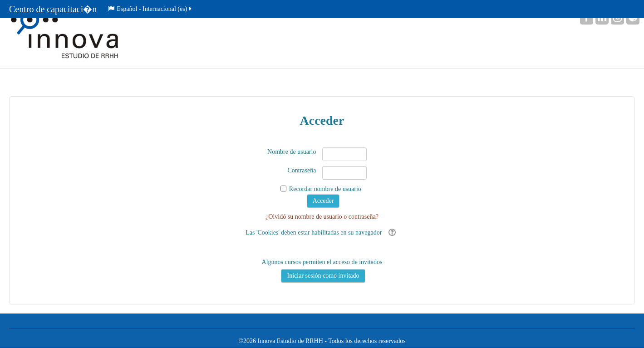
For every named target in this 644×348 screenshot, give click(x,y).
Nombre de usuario (292, 152)
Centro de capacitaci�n (53, 9)
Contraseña (302, 170)
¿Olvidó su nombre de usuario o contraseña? (322, 217)
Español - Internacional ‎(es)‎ (150, 9)
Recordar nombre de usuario (325, 189)
